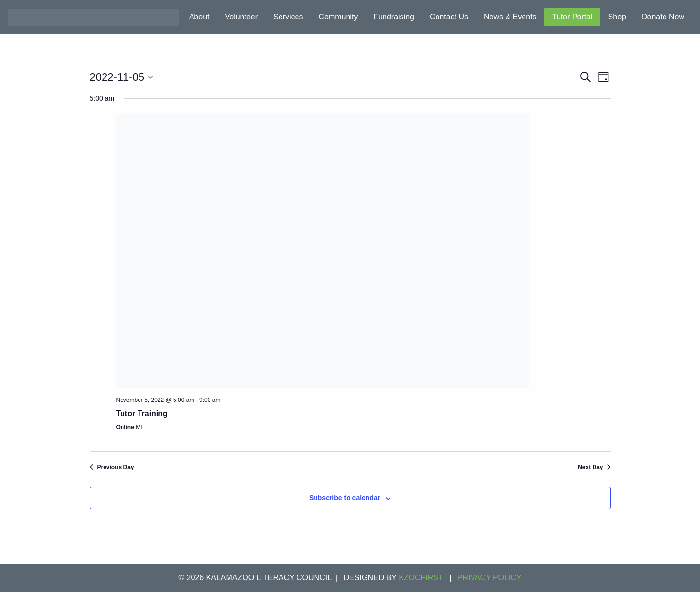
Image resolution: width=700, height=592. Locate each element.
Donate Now (663, 17)
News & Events (510, 17)
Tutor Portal (572, 17)
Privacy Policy (490, 578)
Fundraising (394, 17)
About (199, 17)
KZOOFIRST (421, 578)
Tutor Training (142, 413)
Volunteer (241, 17)
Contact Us (449, 17)
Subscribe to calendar (345, 498)
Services (288, 17)
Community (338, 17)
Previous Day (112, 467)
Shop (617, 17)
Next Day (594, 467)
